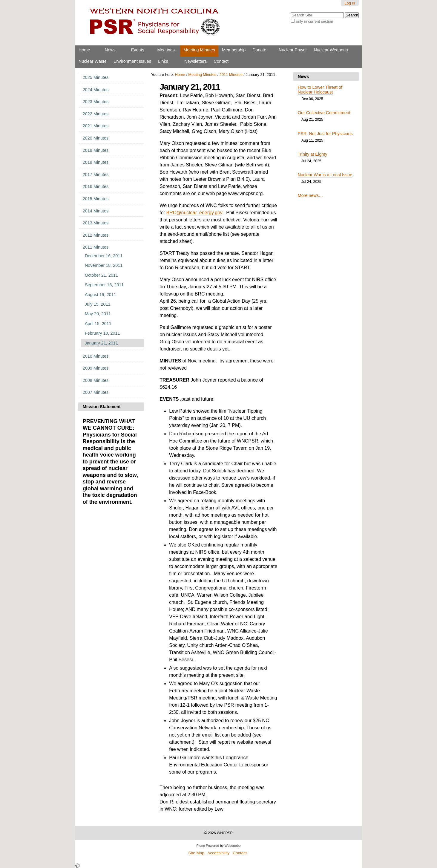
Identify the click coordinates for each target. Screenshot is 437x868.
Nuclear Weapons (331, 50)
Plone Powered (208, 846)
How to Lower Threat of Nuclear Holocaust (320, 90)
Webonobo (233, 846)
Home (84, 50)
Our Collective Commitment (324, 113)
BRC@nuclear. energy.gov (194, 213)
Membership (234, 50)
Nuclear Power (293, 50)
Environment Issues (132, 61)
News (110, 50)
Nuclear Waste (93, 61)
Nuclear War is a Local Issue (325, 175)
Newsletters (195, 61)
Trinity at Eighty (313, 154)
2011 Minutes (231, 75)
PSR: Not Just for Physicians (325, 134)
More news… (310, 195)
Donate (259, 50)
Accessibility (218, 853)
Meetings (166, 50)
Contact (221, 61)
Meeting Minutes (199, 50)
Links (163, 61)
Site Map (196, 853)
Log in (350, 3)
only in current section (315, 21)
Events (138, 50)
